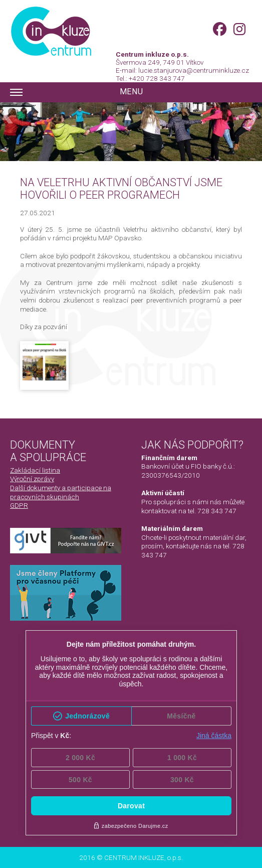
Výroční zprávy (32, 479)
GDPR (19, 505)
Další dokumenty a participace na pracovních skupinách (61, 492)
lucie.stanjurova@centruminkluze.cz (194, 70)
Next (252, 116)
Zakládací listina (35, 470)
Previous (10, 116)
